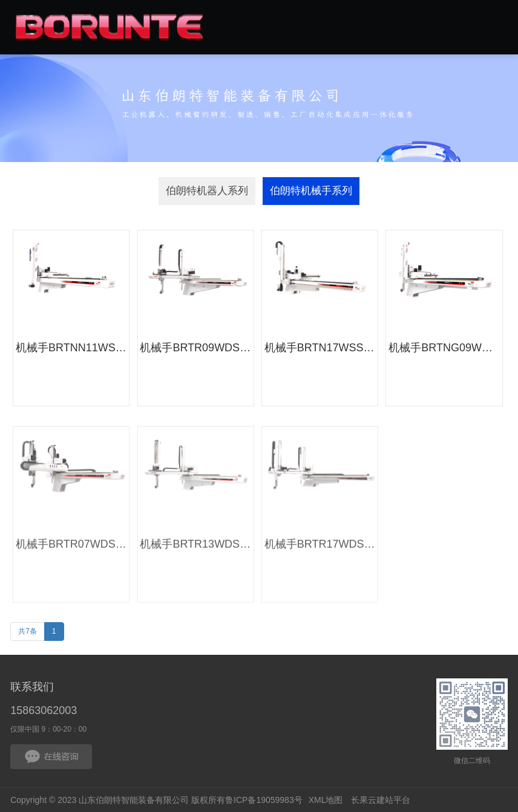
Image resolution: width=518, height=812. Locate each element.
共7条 (28, 631)
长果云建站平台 (381, 800)
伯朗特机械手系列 (311, 191)
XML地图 (326, 800)
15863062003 (44, 710)
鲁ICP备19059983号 (264, 800)
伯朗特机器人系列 (207, 191)
